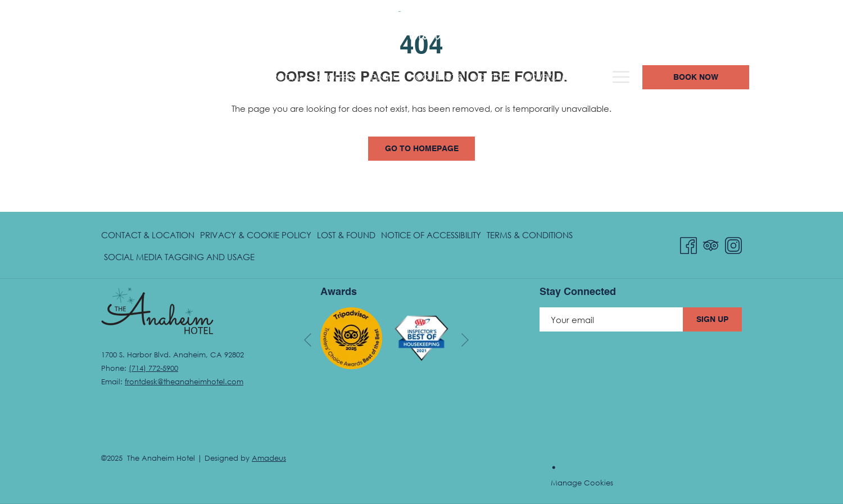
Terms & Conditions (530, 235)
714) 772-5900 (155, 368)
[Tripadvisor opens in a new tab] (711, 244)
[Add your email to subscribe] (611, 319)
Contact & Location (148, 235)
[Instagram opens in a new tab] (733, 244)
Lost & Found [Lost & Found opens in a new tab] (346, 237)
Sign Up (712, 320)
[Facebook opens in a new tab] (688, 244)
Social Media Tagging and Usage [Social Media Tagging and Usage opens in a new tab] (179, 259)
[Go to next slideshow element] (465, 340)
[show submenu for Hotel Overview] (186, 77)
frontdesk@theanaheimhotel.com (184, 382)
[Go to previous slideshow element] (308, 340)
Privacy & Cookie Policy (256, 235)
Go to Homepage (422, 149)
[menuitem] (53, 77)
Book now (769, 78)
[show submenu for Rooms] (242, 77)
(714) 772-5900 (611, 29)
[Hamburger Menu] (695, 77)
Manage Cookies (582, 483)
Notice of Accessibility (431, 235)
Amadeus (269, 458)
